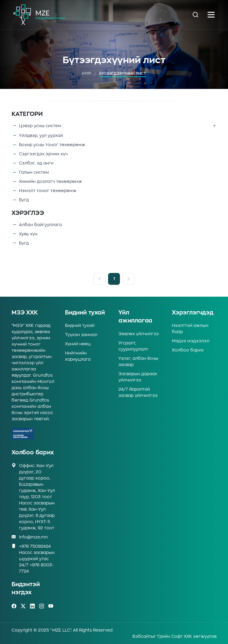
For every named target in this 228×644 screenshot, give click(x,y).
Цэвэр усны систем (40, 126)
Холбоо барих (188, 350)
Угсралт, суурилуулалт (133, 346)
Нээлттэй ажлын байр (190, 329)
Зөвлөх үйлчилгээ (139, 334)
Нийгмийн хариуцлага (78, 356)
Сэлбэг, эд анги (36, 163)
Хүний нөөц (78, 344)
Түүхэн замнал (81, 335)
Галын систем (34, 172)
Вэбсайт (142, 636)
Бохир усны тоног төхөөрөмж (52, 145)
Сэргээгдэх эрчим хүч (43, 154)
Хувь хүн (28, 234)
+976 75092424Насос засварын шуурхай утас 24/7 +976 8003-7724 (37, 558)
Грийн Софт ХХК (175, 636)
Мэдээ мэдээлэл (191, 341)
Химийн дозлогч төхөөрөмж (50, 182)
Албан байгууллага (40, 225)
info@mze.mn (33, 537)
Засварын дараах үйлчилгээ (138, 377)
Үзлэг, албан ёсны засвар (138, 361)
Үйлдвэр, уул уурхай (41, 136)
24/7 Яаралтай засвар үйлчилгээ (138, 392)
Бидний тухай (80, 325)
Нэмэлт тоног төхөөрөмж (48, 191)
